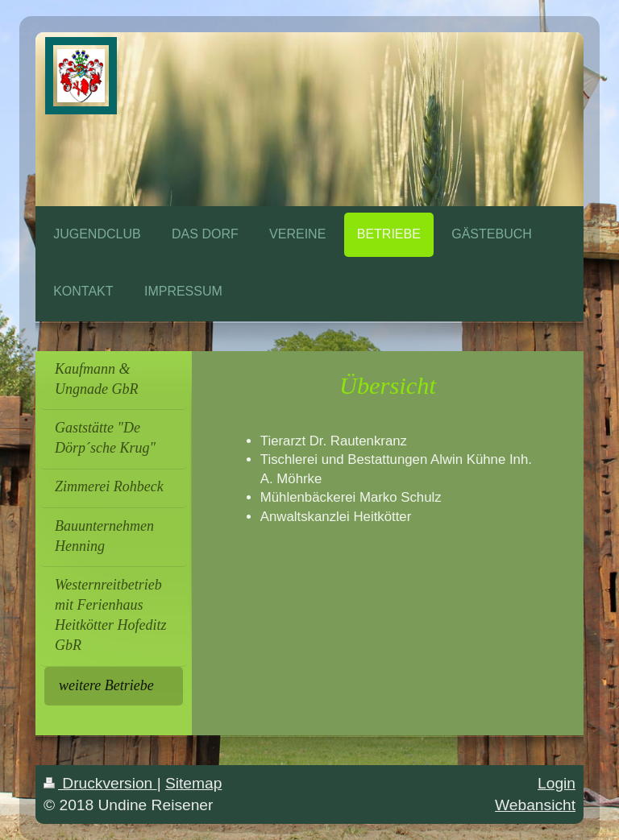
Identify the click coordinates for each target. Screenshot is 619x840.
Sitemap (193, 783)
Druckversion (100, 783)
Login (557, 783)
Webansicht (535, 805)
